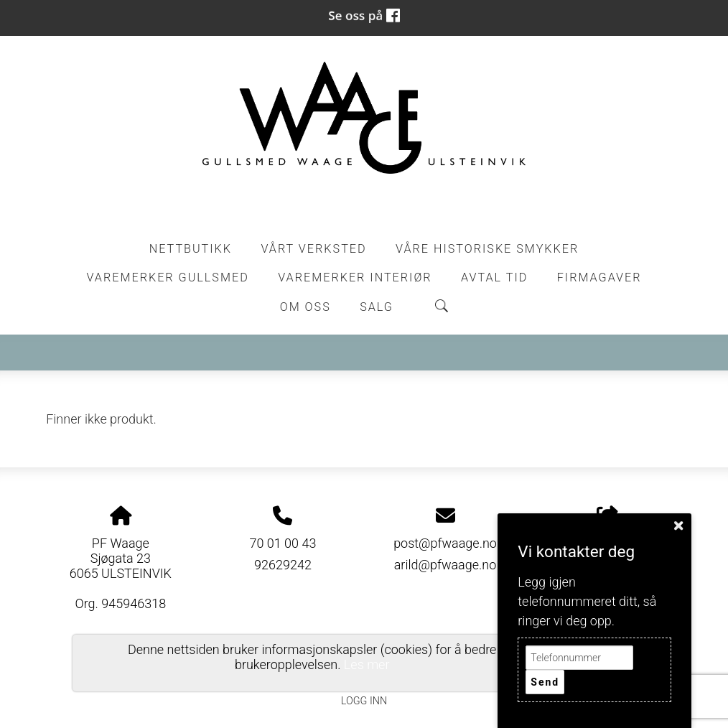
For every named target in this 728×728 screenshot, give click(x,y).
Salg (377, 307)
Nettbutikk (191, 249)
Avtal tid (494, 277)
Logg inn (364, 701)
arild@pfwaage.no (445, 565)
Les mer (367, 664)
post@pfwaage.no (445, 543)
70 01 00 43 (283, 543)
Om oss (305, 307)
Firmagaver (599, 277)
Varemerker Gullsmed (167, 277)
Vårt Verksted (313, 249)
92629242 (283, 565)
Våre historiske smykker (487, 249)
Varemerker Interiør (355, 277)
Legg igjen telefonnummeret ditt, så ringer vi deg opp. (587, 601)
